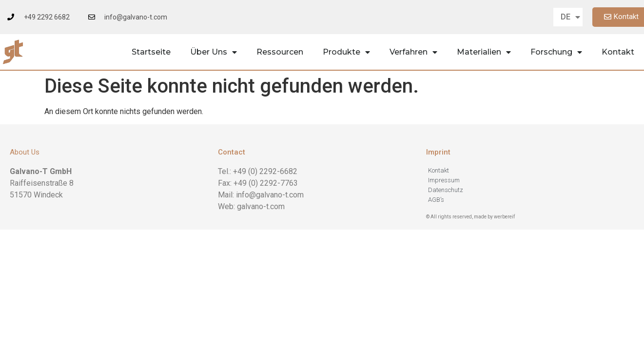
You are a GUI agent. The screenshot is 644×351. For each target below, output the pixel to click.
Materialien (484, 52)
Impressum (444, 180)
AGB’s (436, 200)
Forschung (556, 52)
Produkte (346, 52)
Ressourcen (280, 52)
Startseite (151, 52)
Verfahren (413, 52)
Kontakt (618, 52)
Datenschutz (446, 190)
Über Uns (214, 52)
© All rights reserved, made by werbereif (470, 217)
